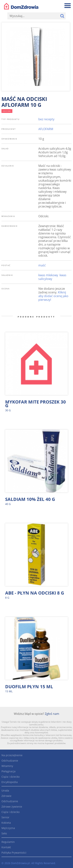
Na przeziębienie (12, 755)
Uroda (5, 790)
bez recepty (46, 119)
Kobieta (6, 823)
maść (42, 265)
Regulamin (8, 842)
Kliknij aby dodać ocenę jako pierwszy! (53, 296)
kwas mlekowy (48, 275)
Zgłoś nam (52, 714)
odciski (7, 111)
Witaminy (7, 766)
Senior (5, 817)
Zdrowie (6, 796)
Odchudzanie (10, 761)
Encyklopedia (10, 782)
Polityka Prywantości (14, 853)
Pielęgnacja (8, 771)
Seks (4, 833)
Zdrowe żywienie (12, 807)
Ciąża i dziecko (11, 777)
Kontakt (6, 847)
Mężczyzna (8, 828)
